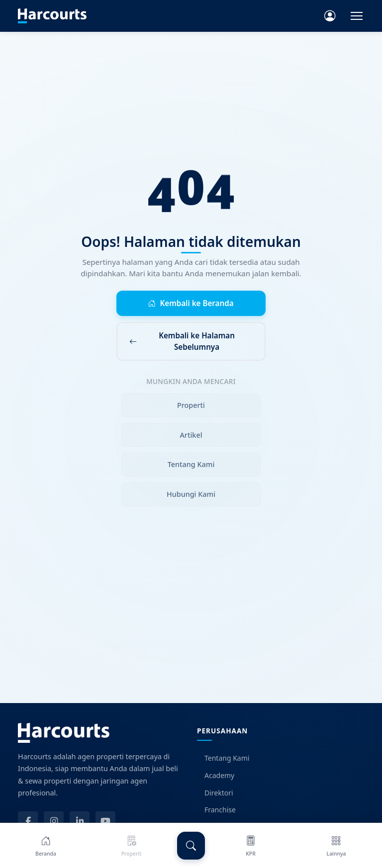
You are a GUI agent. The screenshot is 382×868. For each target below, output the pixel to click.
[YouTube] (105, 821)
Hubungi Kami (191, 496)
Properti (191, 407)
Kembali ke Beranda (191, 303)
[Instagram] (54, 821)
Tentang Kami (191, 467)
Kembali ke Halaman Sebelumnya (182, 341)
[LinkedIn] (80, 821)
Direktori (215, 793)
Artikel (191, 437)
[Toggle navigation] (357, 16)
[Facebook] (28, 821)
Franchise (216, 810)
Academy (216, 775)
